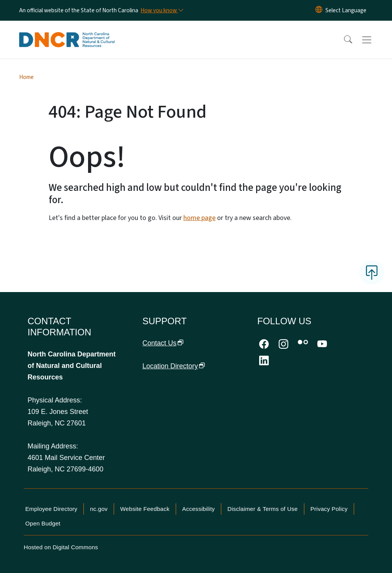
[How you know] (162, 10)
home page (199, 218)
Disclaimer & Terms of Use (263, 509)
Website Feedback (145, 509)
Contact (163, 343)
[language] (346, 10)
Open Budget (43, 523)
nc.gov (99, 509)
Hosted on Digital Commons (61, 547)
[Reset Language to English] (319, 10)
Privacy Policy (329, 509)
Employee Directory (51, 509)
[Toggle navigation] (374, 40)
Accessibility (198, 509)
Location (174, 366)
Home (26, 77)
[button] (343, 40)
